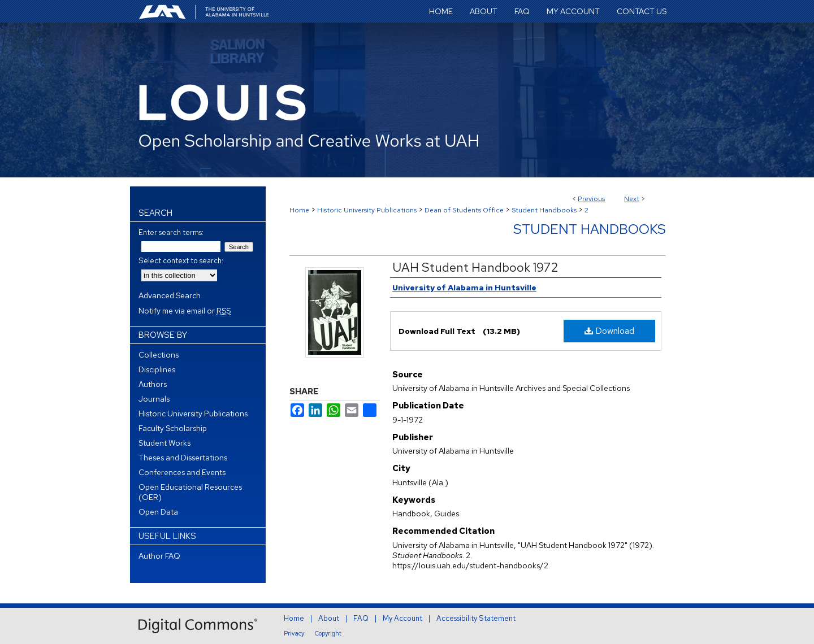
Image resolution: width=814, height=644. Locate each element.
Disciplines (157, 369)
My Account (402, 618)
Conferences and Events (182, 472)
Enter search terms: (171, 232)
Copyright (328, 633)
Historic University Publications (367, 210)
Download (609, 331)
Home (299, 210)
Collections (159, 355)
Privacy (294, 633)
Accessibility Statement (476, 618)
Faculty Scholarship (173, 428)
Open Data (158, 512)
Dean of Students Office (464, 210)
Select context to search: (181, 261)
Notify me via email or (185, 311)
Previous (591, 199)
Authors (153, 384)
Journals (154, 399)
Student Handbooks (544, 210)
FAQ (361, 618)
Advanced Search (170, 295)
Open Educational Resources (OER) (190, 492)
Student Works (164, 443)
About (329, 618)
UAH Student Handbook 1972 (475, 267)
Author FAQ (159, 556)
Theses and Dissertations (183, 458)
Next (632, 199)
